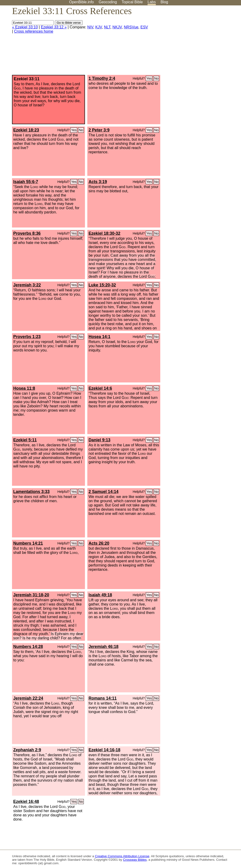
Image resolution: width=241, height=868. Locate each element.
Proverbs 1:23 (27, 337)
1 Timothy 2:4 (102, 78)
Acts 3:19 (98, 182)
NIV (90, 27)
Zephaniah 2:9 (27, 750)
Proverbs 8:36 (27, 233)
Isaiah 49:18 (100, 595)
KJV (99, 27)
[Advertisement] (193, 42)
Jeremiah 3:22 (27, 285)
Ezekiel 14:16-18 (104, 750)
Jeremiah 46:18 (103, 647)
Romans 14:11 (102, 698)
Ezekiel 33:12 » (54, 27)
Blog (164, 2)
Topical (132, 2)
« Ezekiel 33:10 (25, 27)
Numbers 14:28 (28, 647)
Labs (152, 2)
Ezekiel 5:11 (25, 440)
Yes (149, 78)
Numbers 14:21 (28, 543)
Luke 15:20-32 (102, 285)
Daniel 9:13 (99, 440)
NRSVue (131, 27)
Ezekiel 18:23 (26, 130)
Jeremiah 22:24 (28, 698)
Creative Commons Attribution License (122, 856)
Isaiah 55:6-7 (26, 182)
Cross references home (34, 31)
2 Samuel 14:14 (103, 492)
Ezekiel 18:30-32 (104, 233)
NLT (107, 27)
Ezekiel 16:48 (26, 802)
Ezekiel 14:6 (100, 388)
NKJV (117, 27)
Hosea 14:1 (99, 337)
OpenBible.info (82, 2)
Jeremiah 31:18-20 (31, 595)
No (156, 78)
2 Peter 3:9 (99, 130)
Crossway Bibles (135, 860)
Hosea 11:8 (24, 388)
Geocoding (108, 2)
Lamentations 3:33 (31, 492)
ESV (144, 27)
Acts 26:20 (99, 543)
